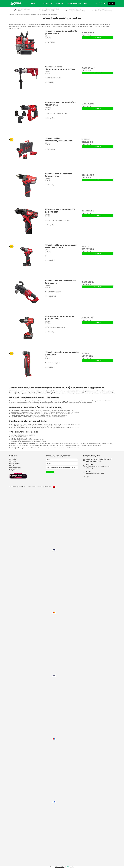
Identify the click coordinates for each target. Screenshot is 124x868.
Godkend (50, 472)
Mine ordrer (13, 459)
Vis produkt (98, 37)
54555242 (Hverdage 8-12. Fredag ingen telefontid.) (98, 467)
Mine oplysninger (15, 463)
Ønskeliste (13, 461)
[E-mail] (62, 463)
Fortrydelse (13, 470)
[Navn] (62, 460)
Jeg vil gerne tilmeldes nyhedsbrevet (63, 467)
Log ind (12, 466)
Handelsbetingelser (15, 468)
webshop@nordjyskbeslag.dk (95, 473)
